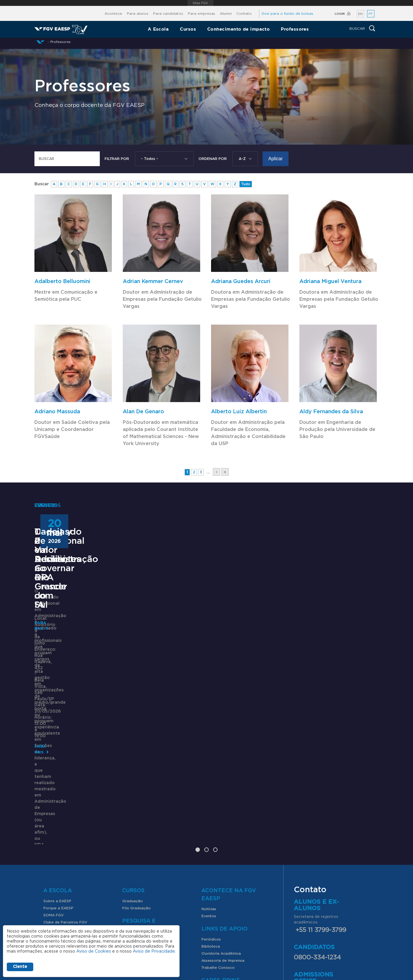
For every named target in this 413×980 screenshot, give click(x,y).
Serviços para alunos (62, 850)
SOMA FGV (53, 805)
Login (340, 14)
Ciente (20, 967)
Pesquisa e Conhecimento (146, 815)
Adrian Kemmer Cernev (153, 282)
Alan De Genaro (143, 412)
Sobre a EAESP (57, 791)
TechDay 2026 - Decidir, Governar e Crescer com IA (196, 650)
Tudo (246, 184)
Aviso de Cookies (94, 951)
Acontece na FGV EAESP (229, 785)
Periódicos (211, 829)
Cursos (188, 29)
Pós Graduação (136, 798)
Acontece (113, 14)
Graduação (132, 791)
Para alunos (138, 14)
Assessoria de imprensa (222, 930)
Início (40, 42)
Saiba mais (45, 727)
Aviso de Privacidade (154, 951)
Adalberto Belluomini (62, 282)
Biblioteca (211, 836)
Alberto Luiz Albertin (239, 412)
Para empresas (201, 14)
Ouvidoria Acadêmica (221, 843)
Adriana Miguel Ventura (330, 282)
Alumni (226, 14)
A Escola (158, 29)
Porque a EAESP (58, 798)
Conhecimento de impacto (238, 29)
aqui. (350, 879)
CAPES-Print (220, 870)
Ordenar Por (213, 159)
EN (360, 14)
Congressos (133, 836)
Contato (244, 14)
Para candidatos (168, 14)
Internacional (55, 819)
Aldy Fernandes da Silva (331, 412)
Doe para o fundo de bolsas (287, 14)
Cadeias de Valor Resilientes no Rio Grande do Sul (314, 650)
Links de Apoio (224, 819)
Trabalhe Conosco (218, 857)
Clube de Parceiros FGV (65, 812)
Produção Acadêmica (142, 843)
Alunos (55, 839)
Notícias (209, 799)
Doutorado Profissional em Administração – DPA (84, 650)
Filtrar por (117, 159)
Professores (295, 29)
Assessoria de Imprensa (223, 850)
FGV (200, 3)
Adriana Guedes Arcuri (241, 282)
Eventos (209, 806)
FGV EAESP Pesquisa (141, 829)
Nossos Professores (61, 873)
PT (371, 14)
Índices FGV (133, 850)
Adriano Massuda (57, 412)
